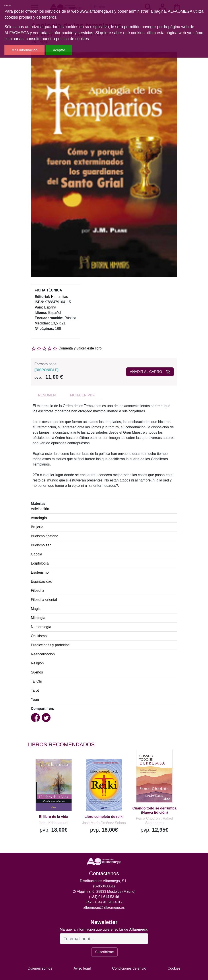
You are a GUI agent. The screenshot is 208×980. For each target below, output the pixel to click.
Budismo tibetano (45, 536)
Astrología (39, 518)
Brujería (37, 527)
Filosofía (38, 591)
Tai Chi (36, 681)
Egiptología (40, 563)
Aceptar (59, 50)
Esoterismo (40, 572)
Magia (36, 609)
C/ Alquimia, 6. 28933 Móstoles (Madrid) (104, 892)
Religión (37, 663)
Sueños (37, 672)
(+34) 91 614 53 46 (104, 897)
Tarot (35, 690)
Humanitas (59, 297)
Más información (24, 50)
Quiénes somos (40, 968)
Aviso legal (82, 968)
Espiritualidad (42, 581)
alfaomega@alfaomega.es (104, 907)
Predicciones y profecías (50, 645)
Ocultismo (39, 636)
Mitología (38, 618)
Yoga (35, 700)
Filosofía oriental (44, 600)
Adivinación (40, 509)
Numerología (41, 627)
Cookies (174, 968)
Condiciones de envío (129, 968)
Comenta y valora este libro (80, 348)
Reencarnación (43, 654)
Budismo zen (41, 545)
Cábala (37, 554)
